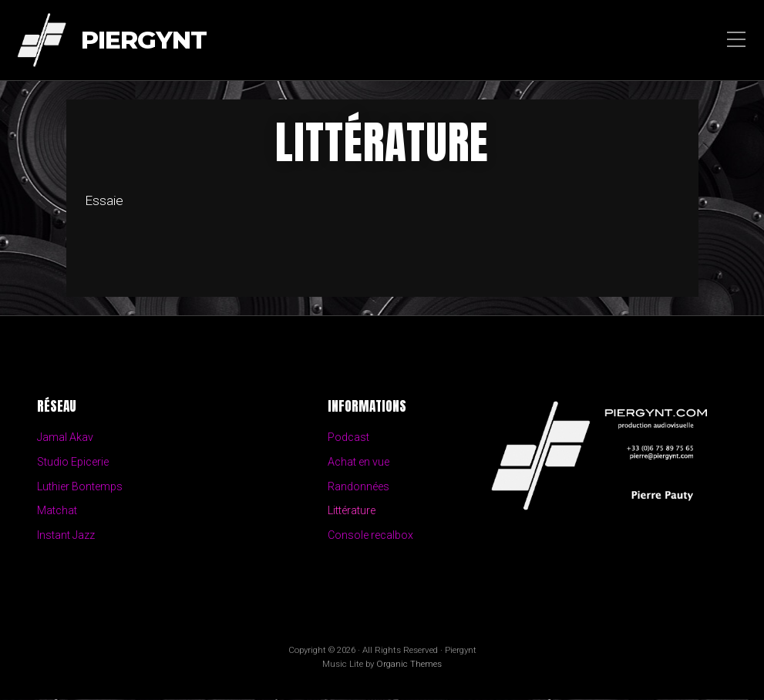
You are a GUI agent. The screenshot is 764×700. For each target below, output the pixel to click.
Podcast (348, 437)
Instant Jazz (66, 536)
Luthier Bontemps (80, 487)
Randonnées (358, 487)
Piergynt (144, 40)
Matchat (57, 512)
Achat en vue (359, 462)
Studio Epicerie (73, 462)
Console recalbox (371, 536)
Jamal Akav (66, 437)
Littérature (352, 512)
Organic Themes (409, 665)
